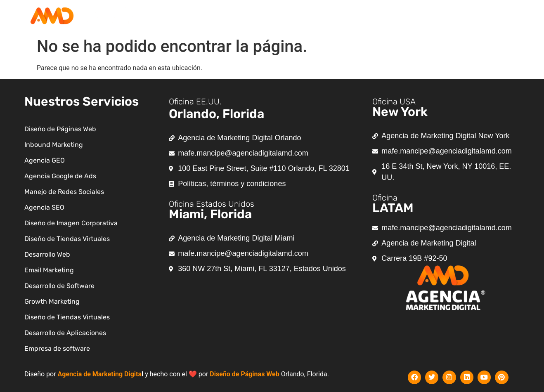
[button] (304, 17)
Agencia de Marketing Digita (100, 374)
